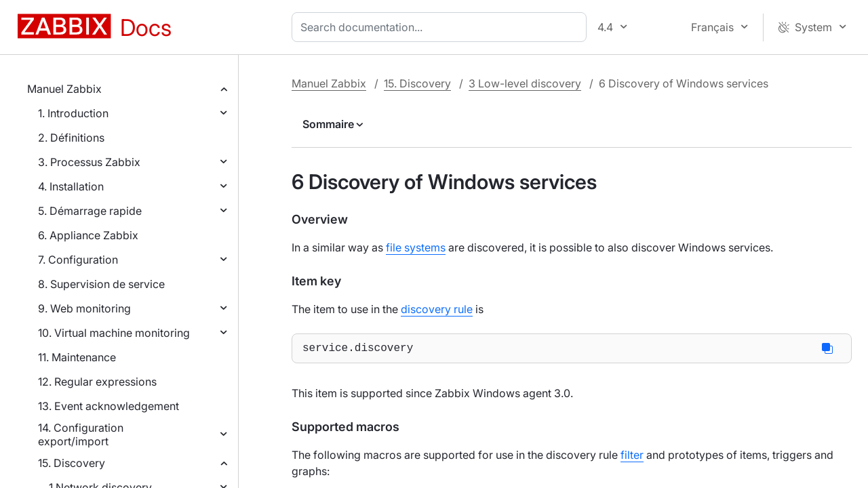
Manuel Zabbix (64, 89)
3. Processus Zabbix (89, 162)
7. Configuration (78, 260)
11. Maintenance (77, 357)
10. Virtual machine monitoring (114, 333)
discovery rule (437, 309)
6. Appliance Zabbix (88, 235)
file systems (416, 247)
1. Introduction (73, 113)
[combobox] (442, 27)
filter (632, 457)
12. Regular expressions (97, 382)
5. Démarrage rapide (90, 211)
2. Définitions (71, 138)
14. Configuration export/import (81, 434)
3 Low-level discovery (525, 83)
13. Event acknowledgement (108, 406)
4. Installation (71, 186)
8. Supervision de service (101, 284)
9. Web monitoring (84, 308)
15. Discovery (72, 463)
